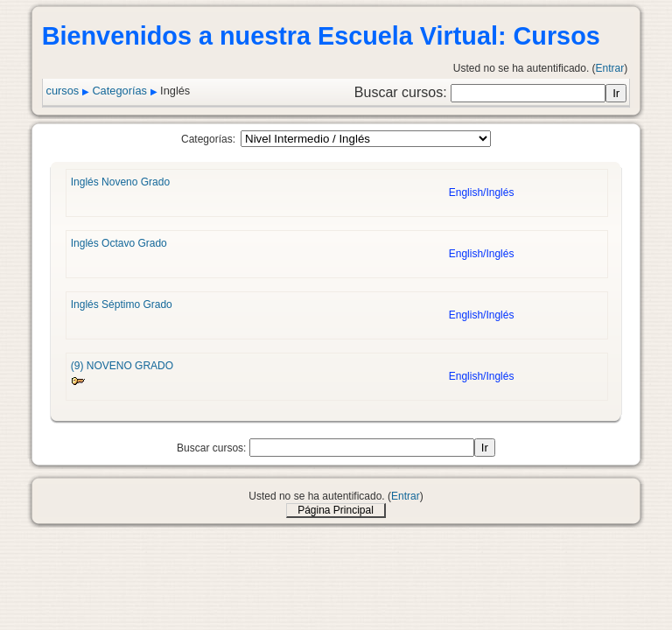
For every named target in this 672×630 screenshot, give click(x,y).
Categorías (119, 91)
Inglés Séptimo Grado (122, 304)
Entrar (610, 68)
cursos (63, 91)
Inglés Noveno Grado (120, 182)
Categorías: (208, 139)
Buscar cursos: (402, 92)
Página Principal (336, 510)
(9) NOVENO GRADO (122, 366)
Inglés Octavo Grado (119, 243)
